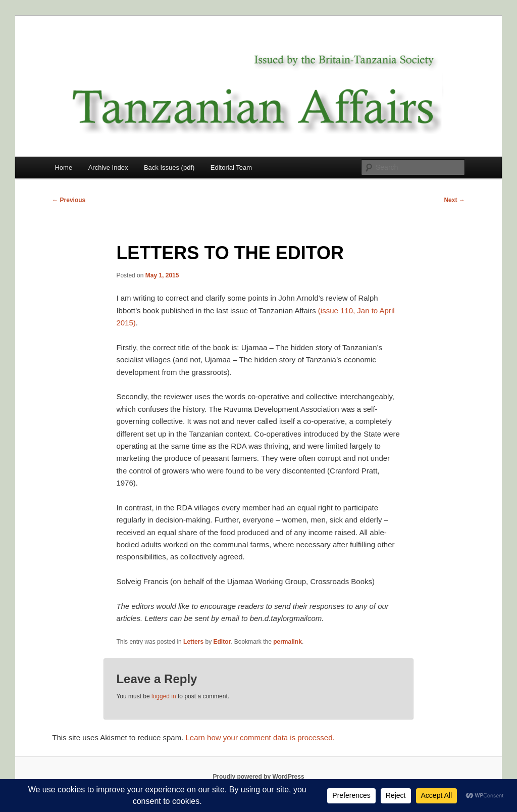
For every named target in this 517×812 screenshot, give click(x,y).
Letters (193, 642)
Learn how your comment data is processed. (260, 737)
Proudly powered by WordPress (258, 777)
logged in (164, 696)
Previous (69, 200)
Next (454, 200)
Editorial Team (231, 168)
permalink (288, 642)
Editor (222, 642)
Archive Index (108, 168)
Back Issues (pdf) (169, 168)
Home (63, 168)
